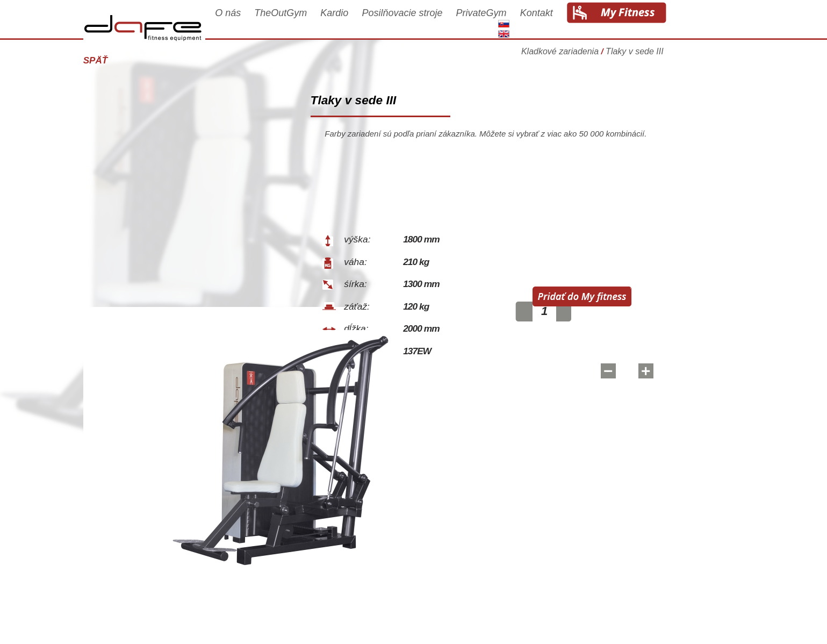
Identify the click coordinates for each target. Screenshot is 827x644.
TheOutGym (315, 23)
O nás (263, 23)
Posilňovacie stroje (437, 23)
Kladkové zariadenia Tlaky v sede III (627, 56)
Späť (130, 60)
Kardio (369, 23)
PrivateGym (516, 23)
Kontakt (571, 23)
